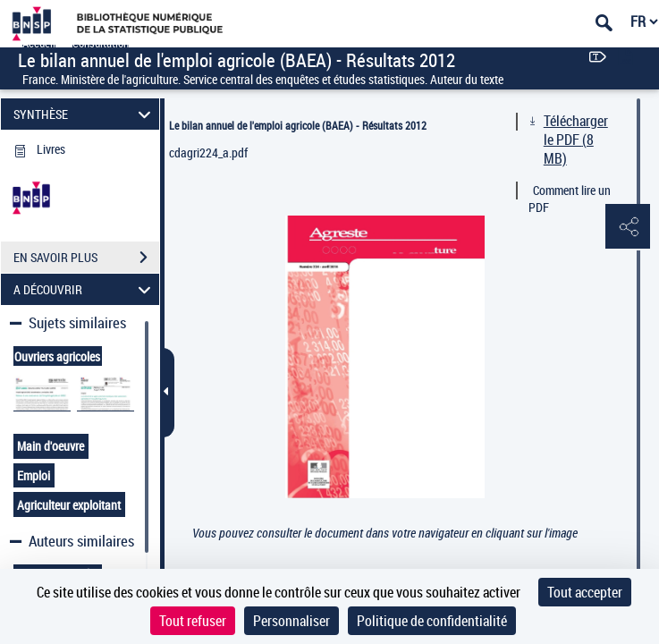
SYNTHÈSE (85, 114)
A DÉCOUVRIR (85, 289)
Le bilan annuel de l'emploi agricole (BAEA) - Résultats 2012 (298, 125)
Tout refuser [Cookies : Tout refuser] (193, 621)
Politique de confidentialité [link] (432, 621)
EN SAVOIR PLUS (86, 258)
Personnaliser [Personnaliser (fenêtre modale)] (291, 621)
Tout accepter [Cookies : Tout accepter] (585, 592)
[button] (628, 227)
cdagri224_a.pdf (208, 153)
